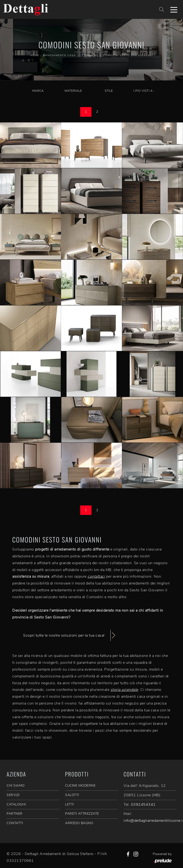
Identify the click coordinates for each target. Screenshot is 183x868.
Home (35, 55)
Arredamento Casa (59, 55)
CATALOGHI (16, 804)
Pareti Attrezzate (82, 814)
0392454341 (143, 805)
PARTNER (15, 814)
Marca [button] (38, 91)
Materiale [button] (73, 91)
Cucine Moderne (80, 786)
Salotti (72, 795)
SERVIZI (13, 795)
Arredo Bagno (79, 823)
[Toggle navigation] (174, 9)
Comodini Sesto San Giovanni (128, 55)
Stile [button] (109, 91)
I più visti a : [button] (144, 91)
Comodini (89, 55)
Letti (69, 804)
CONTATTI (15, 823)
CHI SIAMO (16, 786)
